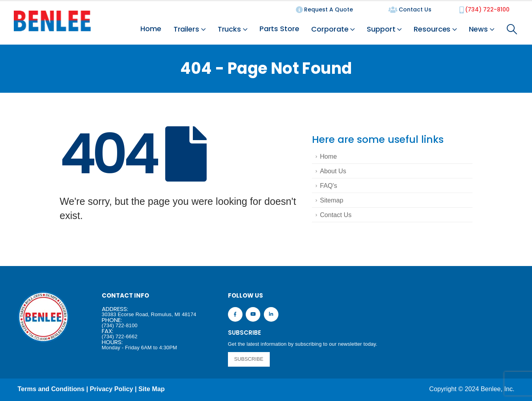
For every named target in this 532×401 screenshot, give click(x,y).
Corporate (330, 29)
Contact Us (336, 215)
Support (381, 29)
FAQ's (329, 186)
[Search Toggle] (512, 29)
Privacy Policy (112, 389)
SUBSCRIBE (249, 359)
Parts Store (279, 29)
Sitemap (331, 200)
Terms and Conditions (51, 389)
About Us (333, 171)
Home (151, 29)
